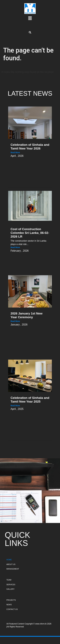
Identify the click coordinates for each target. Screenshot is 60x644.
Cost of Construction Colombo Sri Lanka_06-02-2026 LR (30, 233)
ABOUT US (11, 564)
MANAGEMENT (13, 569)
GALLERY (10, 589)
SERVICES (11, 585)
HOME (9, 560)
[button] (30, 18)
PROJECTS (11, 600)
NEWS (9, 605)
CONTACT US (12, 609)
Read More (15, 153)
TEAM (9, 580)
